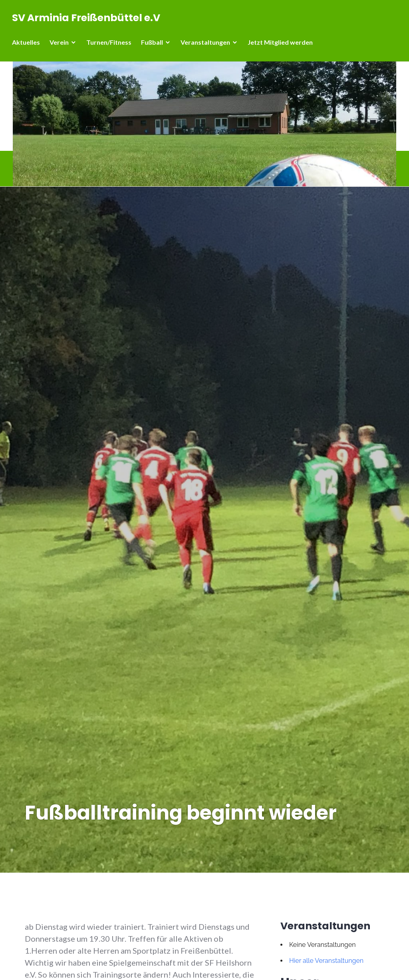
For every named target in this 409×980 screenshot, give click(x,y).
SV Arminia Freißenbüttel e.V (86, 18)
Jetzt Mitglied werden (280, 42)
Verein (59, 42)
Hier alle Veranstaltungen (326, 961)
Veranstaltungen (205, 42)
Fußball (152, 42)
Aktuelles (26, 42)
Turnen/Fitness (109, 42)
